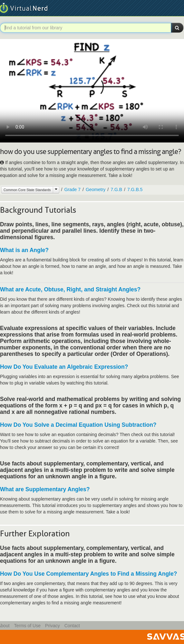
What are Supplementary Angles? (45, 489)
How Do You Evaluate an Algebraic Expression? (64, 367)
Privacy (53, 626)
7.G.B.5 (135, 190)
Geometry (96, 190)
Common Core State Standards (27, 190)
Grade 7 (72, 190)
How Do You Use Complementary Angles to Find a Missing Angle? (88, 574)
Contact (72, 626)
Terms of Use (27, 626)
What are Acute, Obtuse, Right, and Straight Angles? (70, 289)
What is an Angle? (24, 250)
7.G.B (116, 190)
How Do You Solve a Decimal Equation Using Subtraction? (78, 425)
